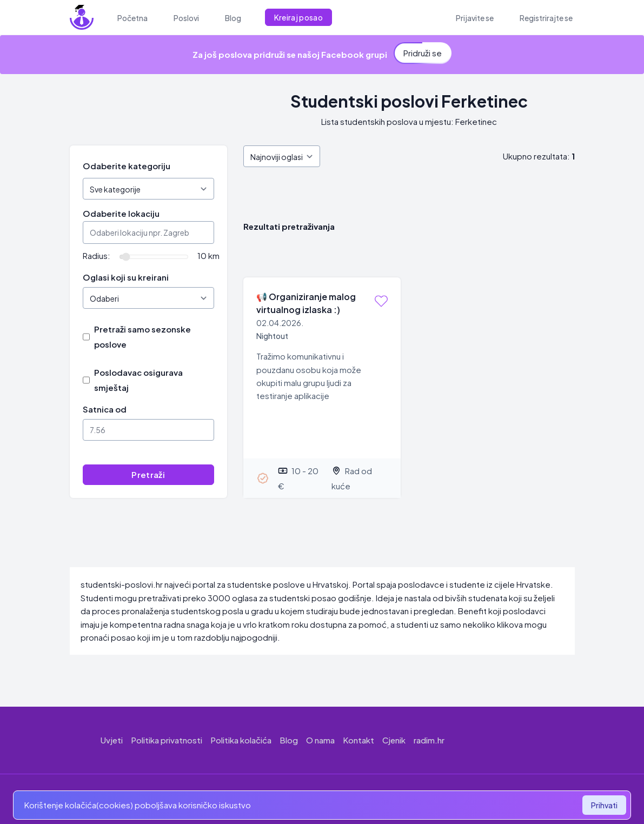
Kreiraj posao (299, 17)
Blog (289, 740)
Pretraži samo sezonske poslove (142, 337)
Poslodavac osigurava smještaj (138, 380)
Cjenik (394, 740)
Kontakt (358, 740)
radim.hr (429, 740)
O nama (320, 740)
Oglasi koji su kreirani (126, 277)
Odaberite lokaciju (121, 213)
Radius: (97, 255)
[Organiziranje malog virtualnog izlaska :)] (322, 388)
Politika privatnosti (167, 740)
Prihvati (604, 805)
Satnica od (105, 409)
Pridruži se (423, 52)
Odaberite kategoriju (127, 166)
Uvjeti (112, 740)
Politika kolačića (241, 740)
